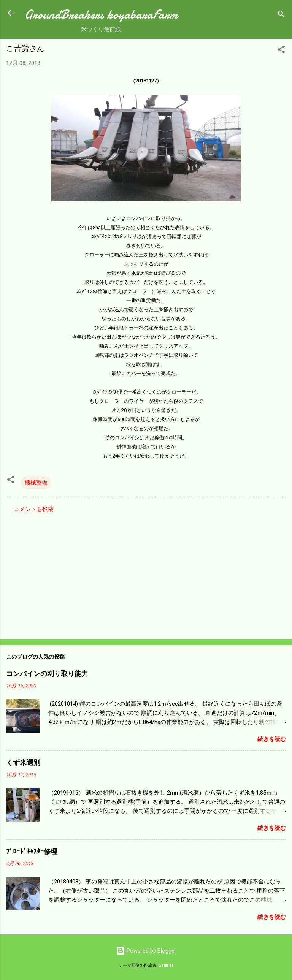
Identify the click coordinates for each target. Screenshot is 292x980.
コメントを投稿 (34, 509)
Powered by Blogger (146, 951)
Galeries (166, 965)
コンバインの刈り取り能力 (47, 674)
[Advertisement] (146, 574)
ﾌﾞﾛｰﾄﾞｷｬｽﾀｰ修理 (32, 852)
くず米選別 (23, 763)
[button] (281, 51)
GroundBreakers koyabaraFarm (101, 15)
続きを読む (272, 739)
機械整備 (36, 483)
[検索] (281, 15)
